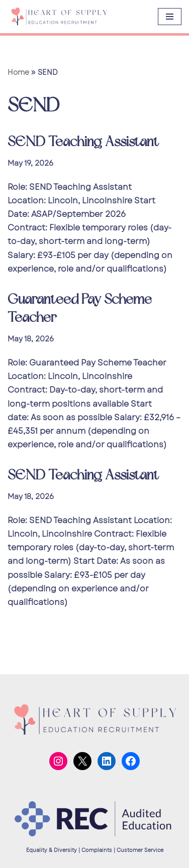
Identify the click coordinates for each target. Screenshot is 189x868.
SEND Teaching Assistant (83, 142)
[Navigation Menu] (170, 17)
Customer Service (140, 850)
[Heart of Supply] (59, 17)
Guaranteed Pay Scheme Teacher (80, 308)
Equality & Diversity (52, 850)
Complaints (97, 850)
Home (18, 72)
